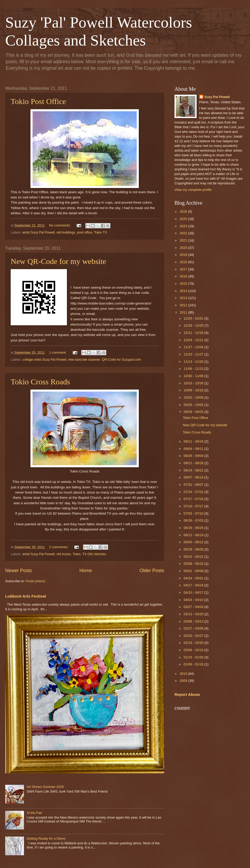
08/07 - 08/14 (194, 477)
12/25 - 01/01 (194, 318)
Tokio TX (101, 232)
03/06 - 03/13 (194, 621)
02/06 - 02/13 (194, 650)
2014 (184, 291)
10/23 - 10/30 (194, 383)
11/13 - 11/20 (194, 362)
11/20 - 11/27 (194, 354)
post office (85, 232)
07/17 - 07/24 (194, 499)
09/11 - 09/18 (194, 441)
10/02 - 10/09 (194, 397)
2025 (184, 219)
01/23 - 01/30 (194, 657)
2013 (184, 298)
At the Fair (34, 813)
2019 (184, 255)
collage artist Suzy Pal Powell (44, 359)
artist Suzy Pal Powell (39, 232)
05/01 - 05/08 (194, 571)
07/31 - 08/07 (194, 485)
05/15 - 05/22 (194, 557)
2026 (184, 212)
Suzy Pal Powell (217, 97)
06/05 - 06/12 (194, 542)
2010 (184, 674)
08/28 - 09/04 (194, 456)
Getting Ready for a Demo (46, 838)
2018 (184, 262)
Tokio (77, 554)
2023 (184, 226)
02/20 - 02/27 (194, 636)
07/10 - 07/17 (194, 506)
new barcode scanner (84, 359)
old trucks (64, 554)
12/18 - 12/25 (194, 325)
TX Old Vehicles (94, 554)
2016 (184, 276)
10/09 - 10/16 (194, 390)
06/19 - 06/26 (194, 528)
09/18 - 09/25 (194, 412)
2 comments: (59, 547)
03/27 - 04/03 (194, 607)
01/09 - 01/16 (194, 664)
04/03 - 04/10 (194, 600)
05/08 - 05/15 (194, 564)
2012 (184, 305)
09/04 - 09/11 (194, 449)
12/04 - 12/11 (194, 340)
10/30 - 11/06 (194, 376)
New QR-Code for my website (58, 261)
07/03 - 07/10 (194, 513)
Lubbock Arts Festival (26, 596)
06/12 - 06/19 (194, 535)
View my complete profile (193, 190)
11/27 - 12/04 (194, 347)
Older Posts (152, 571)
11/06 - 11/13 (194, 369)
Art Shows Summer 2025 (45, 787)
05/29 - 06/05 (194, 549)
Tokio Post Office (38, 101)
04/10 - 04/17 (194, 592)
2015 (184, 284)
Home (86, 571)
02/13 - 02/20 (194, 643)
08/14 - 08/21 (194, 470)
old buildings (66, 232)
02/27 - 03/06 (194, 628)
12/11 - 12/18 (194, 333)
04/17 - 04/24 (194, 585)
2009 (184, 681)
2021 (184, 240)
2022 (184, 233)
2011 (184, 312)
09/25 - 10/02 (194, 405)
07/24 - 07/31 (194, 492)
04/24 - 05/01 (194, 578)
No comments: (60, 225)
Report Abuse (187, 694)
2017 (184, 269)
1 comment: (58, 352)
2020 (184, 248)
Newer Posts (18, 571)
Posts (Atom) (35, 581)
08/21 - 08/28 (194, 463)
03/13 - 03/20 (194, 614)
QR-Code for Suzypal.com (121, 359)
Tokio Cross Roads (40, 382)
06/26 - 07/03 (194, 520)
